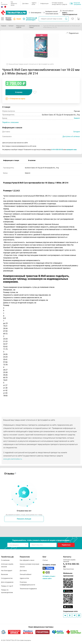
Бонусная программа (75, 4)
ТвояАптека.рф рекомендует (30, 19)
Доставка (25, 3)
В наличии (32, 160)
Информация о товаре (11, 160)
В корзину (19, 92)
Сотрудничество (7, 578)
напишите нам (71, 150)
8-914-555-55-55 (57, 150)
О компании (4, 4)
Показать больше (24, 519)
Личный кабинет (26, 574)
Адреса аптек (34, 4)
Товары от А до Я (7, 586)
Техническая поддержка (28, 589)
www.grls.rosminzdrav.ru (13, 459)
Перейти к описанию (10, 122)
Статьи (45, 560)
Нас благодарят (7, 571)
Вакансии (4, 574)
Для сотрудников (7, 582)
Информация (44, 3)
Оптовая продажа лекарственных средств (59, 4)
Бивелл (77, 118)
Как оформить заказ (14, 3)
